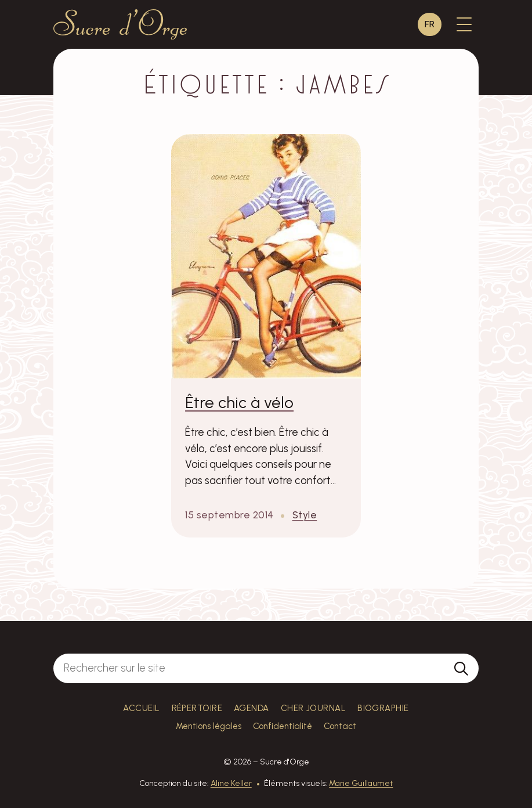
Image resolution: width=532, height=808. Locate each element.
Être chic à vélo (239, 403)
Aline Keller (231, 783)
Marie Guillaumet (361, 783)
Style (305, 515)
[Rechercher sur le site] (249, 669)
